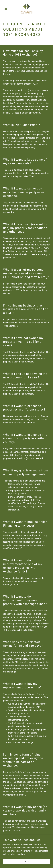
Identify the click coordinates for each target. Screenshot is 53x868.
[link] (27, 9)
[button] (7, 9)
